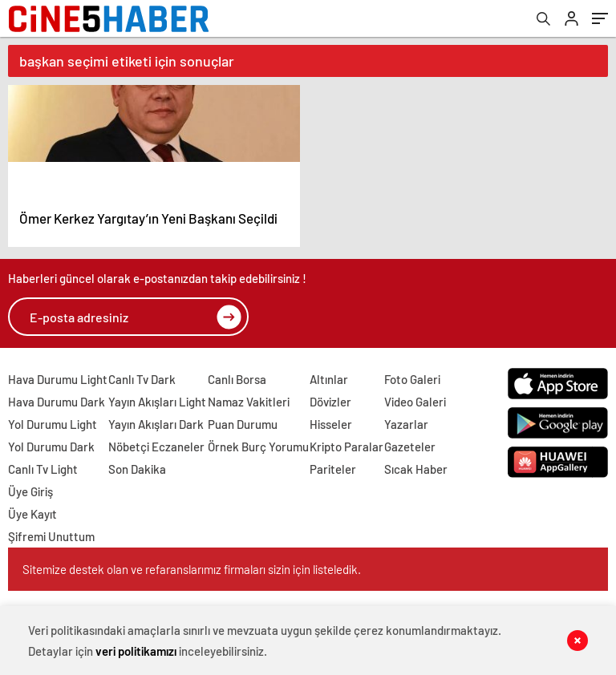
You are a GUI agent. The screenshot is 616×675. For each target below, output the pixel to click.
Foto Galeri (412, 379)
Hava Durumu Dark (57, 402)
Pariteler (333, 469)
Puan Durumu (243, 424)
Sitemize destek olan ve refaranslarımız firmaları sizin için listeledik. (192, 569)
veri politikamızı (136, 651)
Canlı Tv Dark (142, 379)
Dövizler (330, 402)
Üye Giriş (30, 491)
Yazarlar (406, 424)
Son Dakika (137, 469)
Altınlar (329, 379)
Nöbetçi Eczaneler (156, 447)
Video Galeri (415, 402)
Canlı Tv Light (43, 469)
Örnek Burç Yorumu (258, 447)
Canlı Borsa (237, 379)
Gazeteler (410, 447)
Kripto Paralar (346, 447)
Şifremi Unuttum (51, 536)
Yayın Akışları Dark (156, 424)
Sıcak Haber (416, 469)
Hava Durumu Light (58, 379)
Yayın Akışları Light (157, 402)
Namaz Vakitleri (249, 402)
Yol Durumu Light (53, 424)
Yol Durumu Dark (51, 447)
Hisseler (331, 424)
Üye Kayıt (32, 514)
